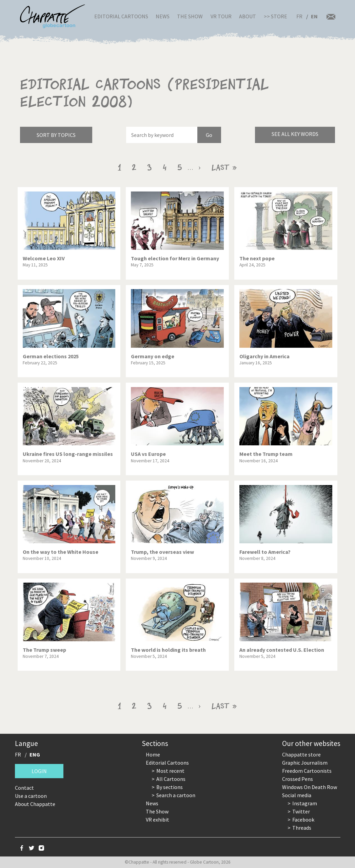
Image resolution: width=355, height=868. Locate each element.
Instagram (305, 803)
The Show (190, 16)
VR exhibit (157, 820)
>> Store (275, 16)
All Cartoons (171, 779)
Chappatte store (301, 754)
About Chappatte (35, 804)
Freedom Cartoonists (307, 771)
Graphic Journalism (305, 763)
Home (153, 754)
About (248, 16)
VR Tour (221, 16)
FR (299, 16)
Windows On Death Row (310, 787)
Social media (297, 795)
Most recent (170, 771)
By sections (170, 787)
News (163, 16)
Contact (24, 788)
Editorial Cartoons (121, 16)
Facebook (303, 820)
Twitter (301, 811)
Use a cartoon (31, 796)
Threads (302, 828)
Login (39, 771)
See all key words (295, 134)
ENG (35, 754)
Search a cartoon (176, 795)
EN (314, 16)
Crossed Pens (298, 779)
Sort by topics (56, 135)
